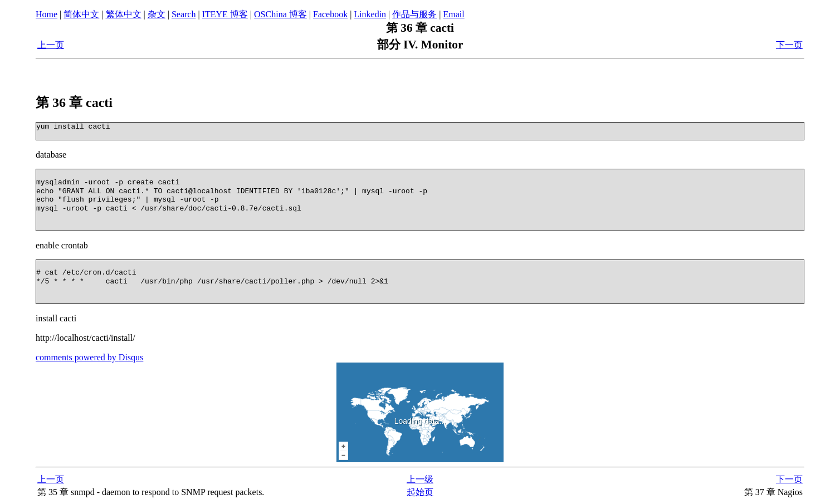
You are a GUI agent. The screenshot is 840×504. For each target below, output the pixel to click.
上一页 (51, 45)
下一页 (789, 45)
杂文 (157, 14)
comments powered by (89, 357)
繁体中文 (124, 14)
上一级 (420, 479)
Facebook (330, 14)
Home (47, 14)
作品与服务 (414, 14)
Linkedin (370, 14)
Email (454, 14)
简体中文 (81, 14)
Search (184, 14)
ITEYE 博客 (225, 14)
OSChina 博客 (280, 14)
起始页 (420, 492)
